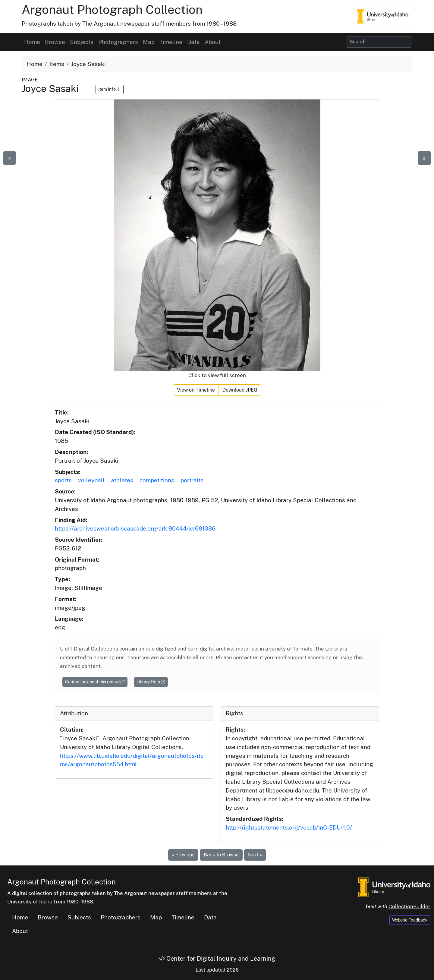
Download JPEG (240, 390)
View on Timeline (196, 390)
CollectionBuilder (409, 906)
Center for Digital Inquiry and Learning (217, 959)
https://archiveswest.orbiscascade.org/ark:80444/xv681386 (135, 528)
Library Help (151, 682)
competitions (157, 480)
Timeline (171, 42)
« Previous (183, 855)
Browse (55, 42)
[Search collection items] (379, 42)
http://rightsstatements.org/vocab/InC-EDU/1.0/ (289, 827)
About (213, 42)
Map (149, 42)
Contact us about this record (95, 682)
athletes (122, 480)
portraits (192, 480)
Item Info (110, 89)
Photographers (118, 42)
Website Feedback (410, 920)
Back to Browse (221, 855)
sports (63, 480)
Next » (255, 855)
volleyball (91, 480)
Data (193, 42)
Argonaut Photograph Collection (112, 9)
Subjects (82, 42)
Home (32, 42)
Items (57, 64)
